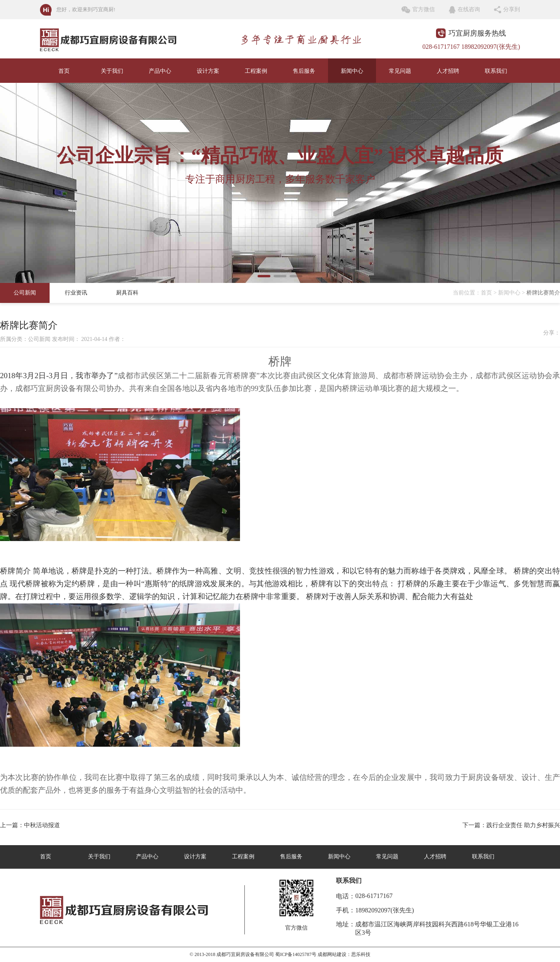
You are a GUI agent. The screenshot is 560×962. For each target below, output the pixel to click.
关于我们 (112, 71)
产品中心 (160, 71)
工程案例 (256, 71)
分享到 (512, 9)
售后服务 (304, 71)
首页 (64, 71)
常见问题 (400, 71)
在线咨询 (469, 9)
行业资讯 (76, 293)
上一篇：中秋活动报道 (30, 825)
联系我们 (496, 71)
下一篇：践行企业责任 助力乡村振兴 (511, 825)
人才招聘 (448, 71)
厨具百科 (127, 293)
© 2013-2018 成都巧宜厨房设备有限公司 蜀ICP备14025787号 (253, 954)
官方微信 (424, 9)
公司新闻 (25, 293)
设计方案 (208, 71)
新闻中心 (352, 71)
